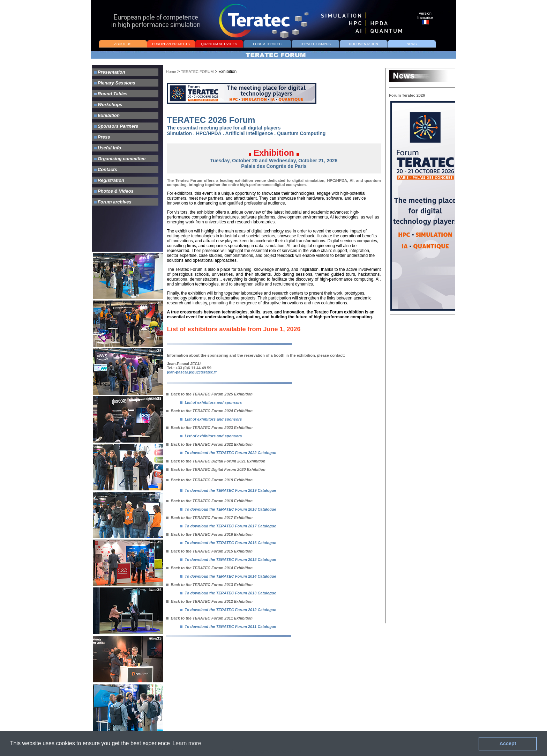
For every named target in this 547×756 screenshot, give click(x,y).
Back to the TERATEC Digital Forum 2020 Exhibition (216, 469)
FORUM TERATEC (267, 44)
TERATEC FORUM (197, 72)
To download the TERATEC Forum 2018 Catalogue (231, 509)
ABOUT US (123, 44)
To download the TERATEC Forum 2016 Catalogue (231, 543)
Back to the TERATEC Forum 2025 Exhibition (209, 394)
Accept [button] (508, 743)
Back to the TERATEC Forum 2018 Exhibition (209, 501)
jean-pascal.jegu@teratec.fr (192, 372)
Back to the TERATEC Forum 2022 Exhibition (209, 444)
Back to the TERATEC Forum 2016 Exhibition (209, 534)
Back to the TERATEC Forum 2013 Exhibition (209, 585)
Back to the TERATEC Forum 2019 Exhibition (209, 480)
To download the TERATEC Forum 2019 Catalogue (231, 490)
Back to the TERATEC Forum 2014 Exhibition (209, 568)
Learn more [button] (187, 743)
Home (171, 72)
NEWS (412, 44)
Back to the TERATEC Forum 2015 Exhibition (209, 551)
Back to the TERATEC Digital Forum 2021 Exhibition (216, 461)
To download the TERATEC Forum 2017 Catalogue (231, 526)
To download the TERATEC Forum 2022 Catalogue (231, 453)
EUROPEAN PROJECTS (171, 44)
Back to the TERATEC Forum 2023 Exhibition (209, 428)
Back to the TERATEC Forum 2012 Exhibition (209, 601)
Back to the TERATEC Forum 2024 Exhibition (209, 411)
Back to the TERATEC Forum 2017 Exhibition (209, 518)
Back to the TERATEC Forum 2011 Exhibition (209, 618)
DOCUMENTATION (363, 44)
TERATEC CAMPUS (315, 44)
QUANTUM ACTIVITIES (219, 44)
